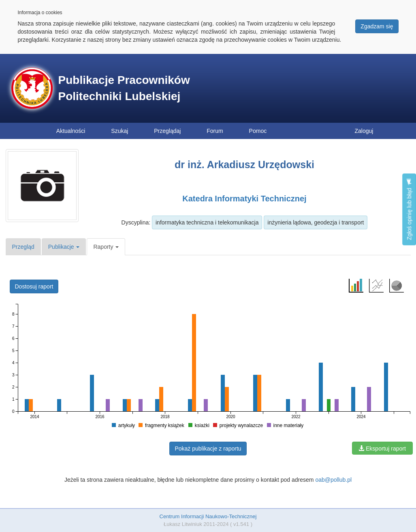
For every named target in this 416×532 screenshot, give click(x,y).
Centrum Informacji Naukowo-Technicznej (208, 516)
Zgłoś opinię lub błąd (409, 209)
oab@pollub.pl (333, 480)
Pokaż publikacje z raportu (208, 449)
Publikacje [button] (64, 247)
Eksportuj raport (382, 449)
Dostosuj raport (34, 286)
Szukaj (119, 131)
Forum (215, 131)
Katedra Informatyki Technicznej (244, 199)
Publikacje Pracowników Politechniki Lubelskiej (124, 88)
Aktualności (71, 131)
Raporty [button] (106, 247)
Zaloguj (364, 131)
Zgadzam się (377, 26)
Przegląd (23, 247)
